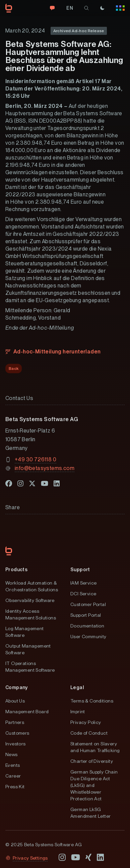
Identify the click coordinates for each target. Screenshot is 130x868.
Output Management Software (28, 649)
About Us (15, 701)
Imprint (78, 712)
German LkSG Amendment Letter (90, 813)
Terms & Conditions (92, 701)
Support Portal (86, 615)
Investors (16, 744)
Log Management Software (25, 632)
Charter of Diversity (92, 761)
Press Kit (15, 787)
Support (80, 570)
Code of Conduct (89, 733)
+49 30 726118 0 (36, 459)
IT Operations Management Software (30, 667)
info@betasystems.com (45, 468)
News (12, 754)
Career (13, 776)
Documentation (87, 626)
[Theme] (102, 8)
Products (16, 570)
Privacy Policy (86, 722)
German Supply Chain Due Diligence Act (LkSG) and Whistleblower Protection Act (94, 785)
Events (13, 765)
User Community (88, 637)
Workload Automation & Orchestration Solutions (32, 586)
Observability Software (30, 600)
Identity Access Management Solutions (31, 614)
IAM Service (83, 583)
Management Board (27, 712)
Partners (15, 722)
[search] (86, 8)
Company (17, 687)
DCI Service (83, 594)
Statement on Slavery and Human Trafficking (95, 747)
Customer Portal (88, 604)
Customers (17, 733)
